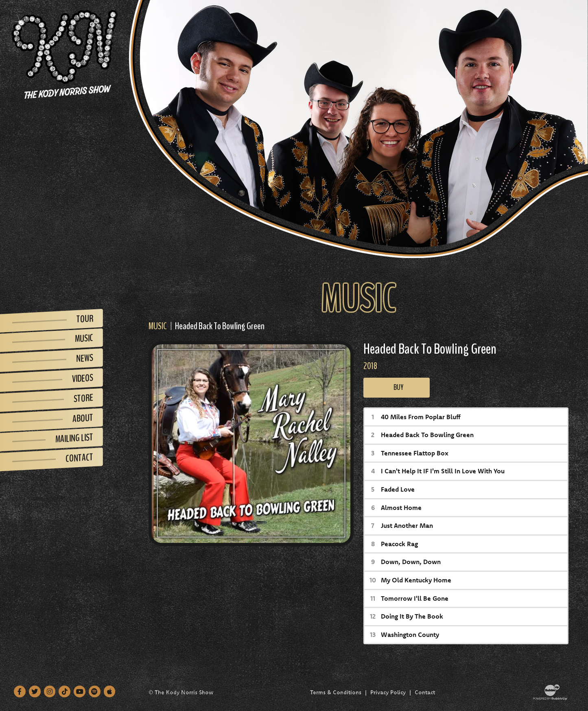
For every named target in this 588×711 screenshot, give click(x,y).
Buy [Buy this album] (397, 387)
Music (158, 326)
